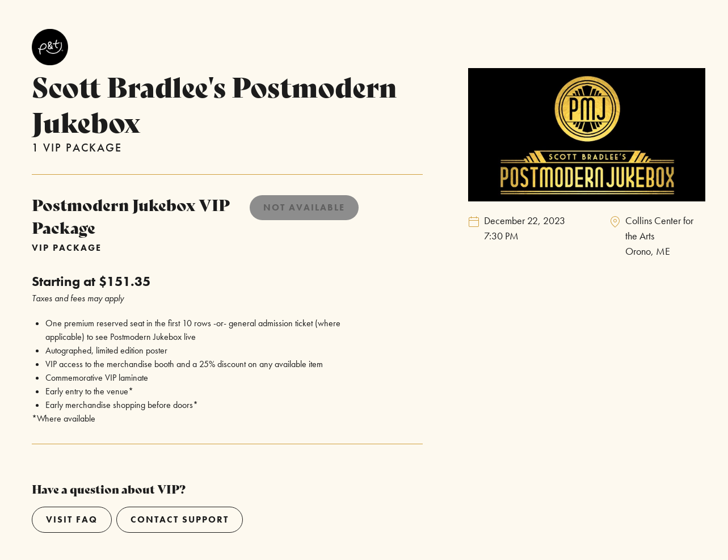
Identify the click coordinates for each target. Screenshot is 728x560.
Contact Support (180, 519)
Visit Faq (72, 519)
